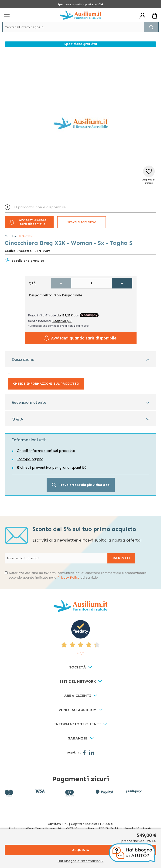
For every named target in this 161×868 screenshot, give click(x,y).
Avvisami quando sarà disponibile (33, 222)
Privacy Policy (68, 578)
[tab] (80, 359)
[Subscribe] (121, 558)
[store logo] (80, 15)
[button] (149, 175)
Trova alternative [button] (82, 222)
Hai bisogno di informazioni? (80, 861)
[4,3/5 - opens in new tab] (80, 638)
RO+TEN (26, 236)
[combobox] (80, 27)
